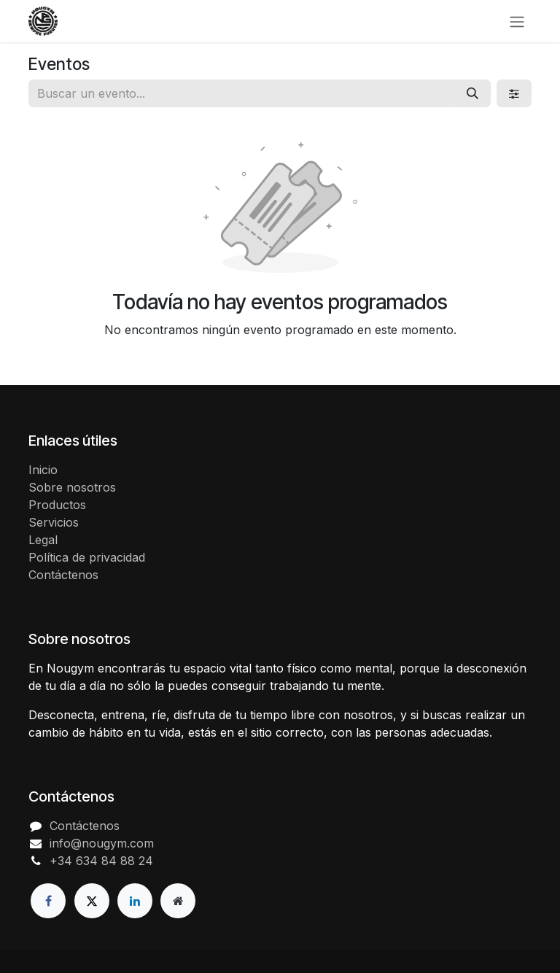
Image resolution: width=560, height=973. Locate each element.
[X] (92, 901)
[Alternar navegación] (517, 21)
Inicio (43, 470)
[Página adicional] (178, 901)
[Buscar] (472, 93)
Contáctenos (63, 575)
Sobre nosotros (72, 487)
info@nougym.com (102, 843)
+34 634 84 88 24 (101, 861)
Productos (57, 505)
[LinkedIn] (135, 901)
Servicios (54, 522)
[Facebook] (48, 901)
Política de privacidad (87, 557)
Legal (43, 540)
